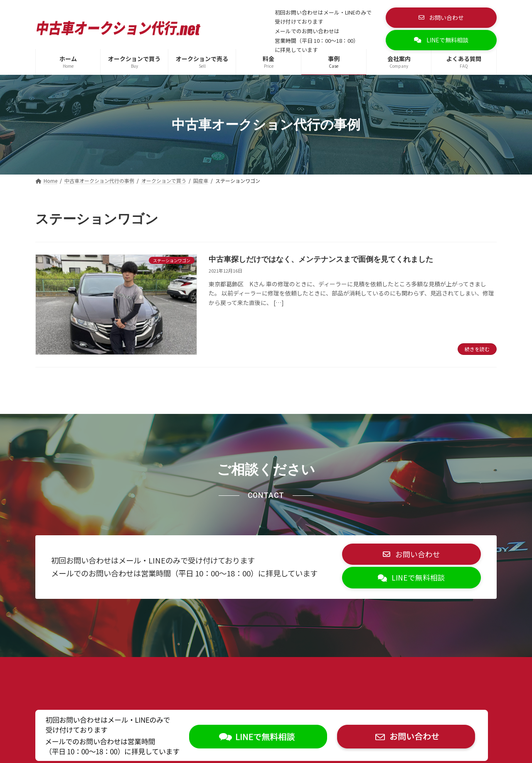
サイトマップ (140, 671)
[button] (441, 18)
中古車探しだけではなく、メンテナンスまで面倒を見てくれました (321, 259)
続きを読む (477, 349)
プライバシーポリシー (74, 671)
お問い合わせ (195, 671)
